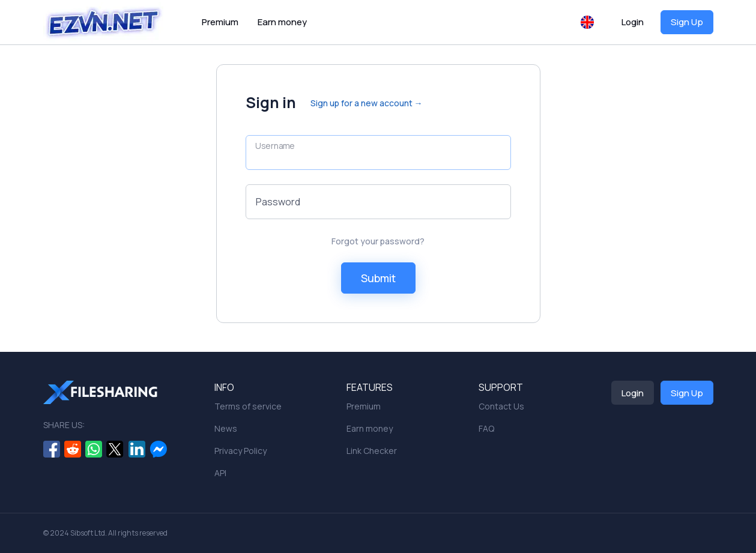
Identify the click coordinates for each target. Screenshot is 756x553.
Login (633, 22)
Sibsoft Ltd (88, 533)
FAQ (486, 428)
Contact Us (501, 406)
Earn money (282, 22)
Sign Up (687, 22)
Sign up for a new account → (367, 103)
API (220, 473)
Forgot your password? (378, 241)
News (226, 428)
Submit (378, 278)
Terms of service (248, 406)
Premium (220, 22)
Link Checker (372, 451)
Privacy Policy (240, 451)
